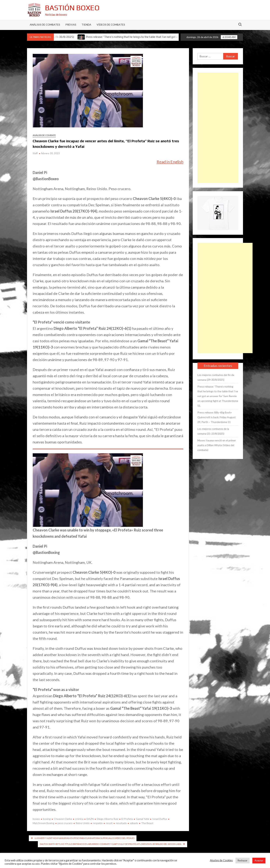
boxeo (36, 819)
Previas (71, 25)
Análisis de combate (44, 135)
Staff (35, 153)
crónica (79, 819)
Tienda (86, 25)
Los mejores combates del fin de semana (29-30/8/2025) (216, 377)
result (109, 823)
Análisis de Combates (45, 25)
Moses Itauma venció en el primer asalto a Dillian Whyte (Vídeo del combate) (217, 445)
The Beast (147, 823)
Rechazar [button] (243, 860)
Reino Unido (83, 823)
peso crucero (65, 823)
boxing (47, 819)
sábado (134, 823)
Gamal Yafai (143, 819)
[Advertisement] (218, 128)
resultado (121, 823)
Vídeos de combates (111, 25)
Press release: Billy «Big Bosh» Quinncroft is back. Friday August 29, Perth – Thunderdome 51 (217, 417)
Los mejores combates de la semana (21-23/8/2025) (213, 431)
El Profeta (127, 819)
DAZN (90, 819)
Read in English (170, 162)
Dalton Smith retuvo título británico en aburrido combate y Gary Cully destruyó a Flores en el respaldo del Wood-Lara (111, 844)
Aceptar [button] (259, 860)
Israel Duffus (160, 819)
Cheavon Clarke (63, 819)
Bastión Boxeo (72, 8)
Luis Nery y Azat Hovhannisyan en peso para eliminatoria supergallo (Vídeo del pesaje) (85, 838)
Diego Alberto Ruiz (108, 819)
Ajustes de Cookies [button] (221, 860)
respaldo (98, 823)
